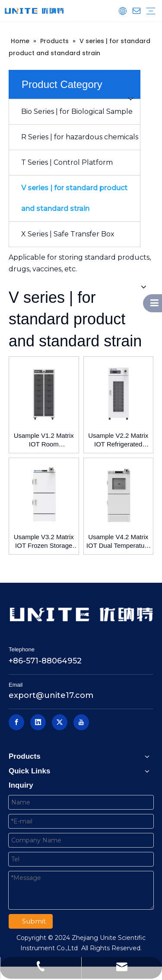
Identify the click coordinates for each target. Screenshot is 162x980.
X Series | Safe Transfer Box (68, 234)
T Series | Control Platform (67, 162)
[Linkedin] (38, 722)
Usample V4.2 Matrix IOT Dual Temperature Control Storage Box (118, 542)
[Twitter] (60, 722)
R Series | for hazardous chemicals (80, 137)
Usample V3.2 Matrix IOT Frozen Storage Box (44, 542)
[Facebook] (16, 722)
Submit (34, 921)
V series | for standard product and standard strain (74, 198)
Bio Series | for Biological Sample (77, 112)
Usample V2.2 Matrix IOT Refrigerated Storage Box (118, 440)
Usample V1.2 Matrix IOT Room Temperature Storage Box (44, 440)
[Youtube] (81, 722)
